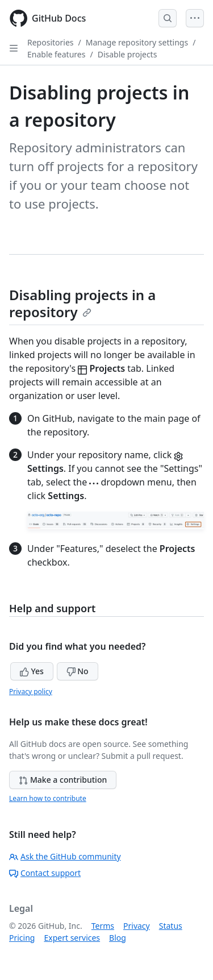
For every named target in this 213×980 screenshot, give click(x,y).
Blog (118, 938)
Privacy (137, 926)
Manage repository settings (137, 42)
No (78, 671)
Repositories (51, 42)
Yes (32, 671)
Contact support (45, 873)
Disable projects (128, 54)
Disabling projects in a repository (82, 303)
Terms (103, 926)
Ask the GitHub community (65, 856)
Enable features (56, 54)
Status (171, 926)
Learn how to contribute (48, 798)
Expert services (72, 938)
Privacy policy (31, 692)
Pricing (22, 938)
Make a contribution (63, 780)
